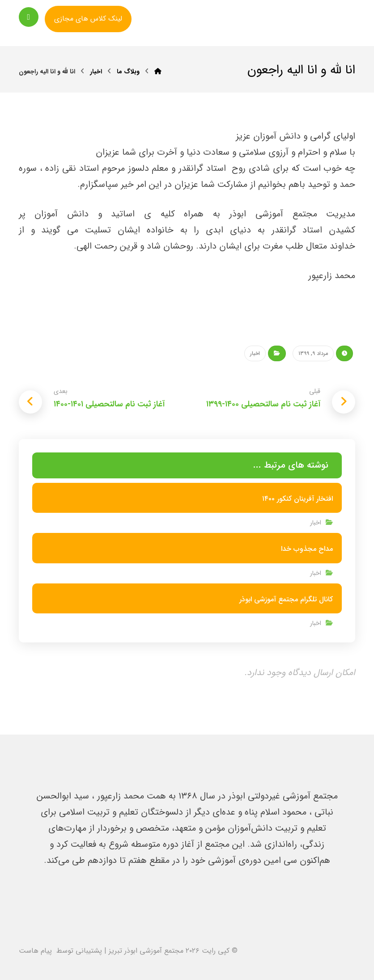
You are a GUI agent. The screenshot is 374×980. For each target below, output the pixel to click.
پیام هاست (35, 951)
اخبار (255, 353)
